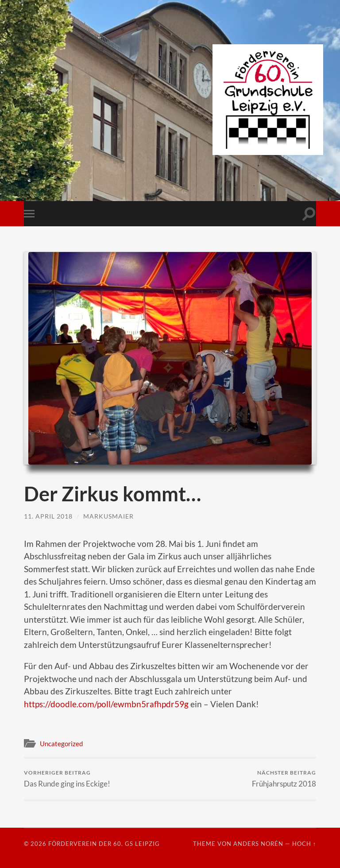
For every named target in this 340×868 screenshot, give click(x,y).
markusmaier (108, 516)
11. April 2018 (48, 516)
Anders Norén (258, 844)
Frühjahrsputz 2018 (284, 779)
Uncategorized (61, 744)
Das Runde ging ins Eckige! (67, 779)
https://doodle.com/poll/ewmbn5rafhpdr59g (106, 704)
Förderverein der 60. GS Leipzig (104, 844)
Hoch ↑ (304, 844)
